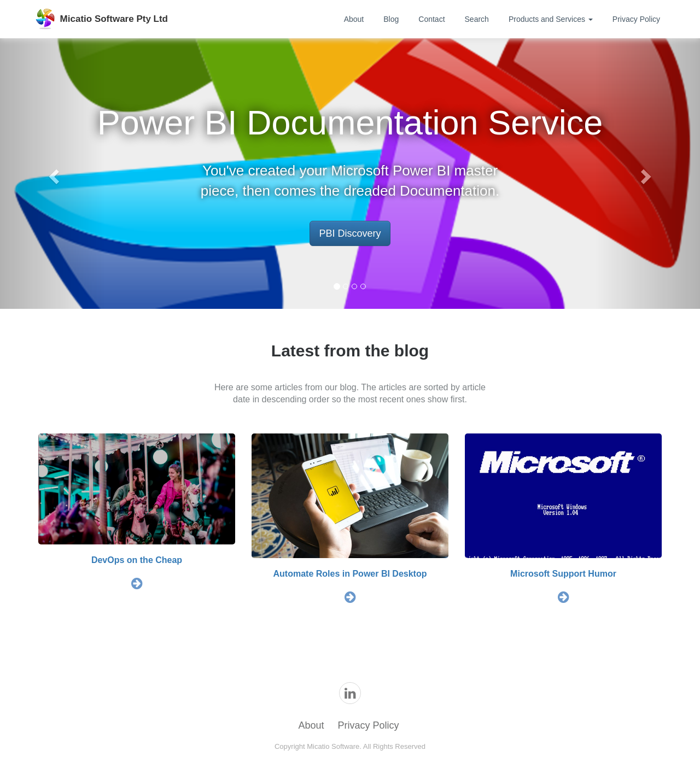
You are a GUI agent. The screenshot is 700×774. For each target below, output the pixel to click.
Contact (431, 19)
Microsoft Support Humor (563, 574)
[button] (52, 174)
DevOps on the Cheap (137, 560)
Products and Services (551, 19)
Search (477, 19)
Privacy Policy (636, 19)
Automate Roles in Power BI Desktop (350, 574)
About (354, 19)
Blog (391, 19)
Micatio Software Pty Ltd (114, 19)
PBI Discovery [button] (350, 233)
